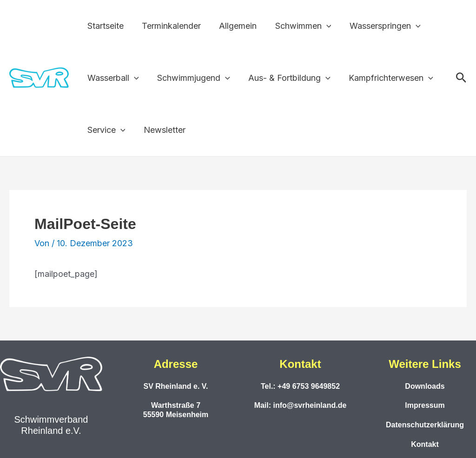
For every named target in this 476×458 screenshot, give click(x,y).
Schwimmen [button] (298, 26)
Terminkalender (169, 26)
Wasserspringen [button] (378, 26)
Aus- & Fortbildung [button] (286, 78)
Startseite (105, 26)
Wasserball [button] (112, 78)
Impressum (425, 405)
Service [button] (106, 130)
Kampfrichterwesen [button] (385, 78)
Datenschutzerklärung (425, 425)
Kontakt (425, 444)
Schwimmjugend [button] (191, 78)
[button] (321, 26)
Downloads (425, 386)
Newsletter (162, 130)
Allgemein (234, 26)
